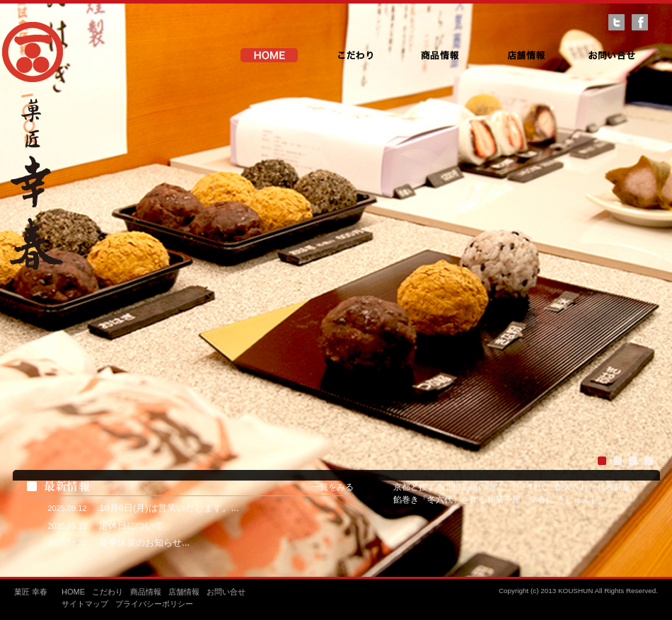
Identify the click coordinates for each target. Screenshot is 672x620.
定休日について (131, 526)
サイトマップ (85, 604)
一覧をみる (332, 487)
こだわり (355, 55)
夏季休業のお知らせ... (144, 542)
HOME (269, 55)
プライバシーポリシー (154, 604)
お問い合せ (612, 55)
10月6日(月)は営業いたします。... (169, 508)
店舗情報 (526, 55)
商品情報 (440, 55)
